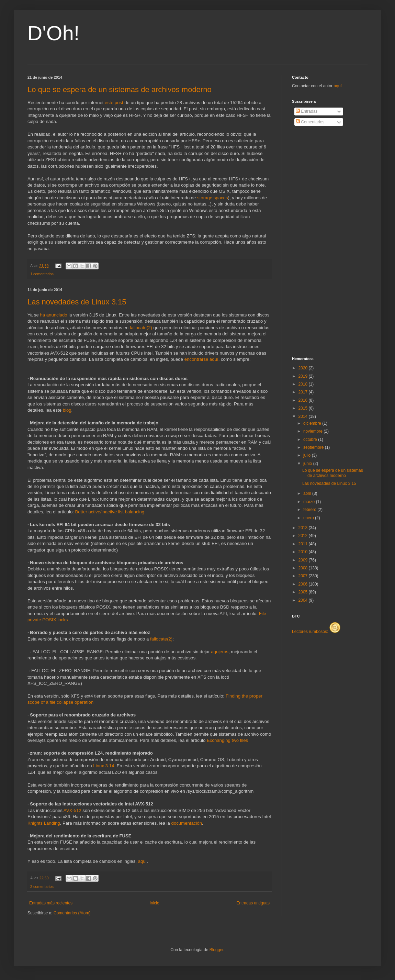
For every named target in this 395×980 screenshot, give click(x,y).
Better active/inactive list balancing (110, 512)
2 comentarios (42, 887)
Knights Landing (44, 823)
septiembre (314, 447)
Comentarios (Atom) (72, 913)
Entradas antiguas (253, 903)
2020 (304, 368)
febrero (310, 510)
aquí (143, 861)
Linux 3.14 (104, 766)
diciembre (313, 423)
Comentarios (310, 122)
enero (309, 518)
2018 (304, 384)
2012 (304, 536)
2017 (304, 392)
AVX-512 (72, 810)
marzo (310, 502)
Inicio (155, 903)
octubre (311, 439)
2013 (304, 528)
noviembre (313, 431)
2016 (304, 400)
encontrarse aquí (201, 359)
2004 (304, 600)
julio (308, 455)
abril (308, 493)
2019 (304, 376)
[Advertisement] (319, 242)
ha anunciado (53, 315)
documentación (187, 823)
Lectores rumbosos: (316, 632)
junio (308, 464)
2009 (304, 560)
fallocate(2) (141, 328)
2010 (304, 552)
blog (67, 410)
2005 (304, 592)
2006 (304, 584)
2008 (304, 568)
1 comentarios (42, 274)
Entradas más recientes (51, 903)
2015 (304, 408)
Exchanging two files (227, 740)
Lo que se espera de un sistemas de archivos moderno (120, 90)
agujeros (220, 652)
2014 (304, 416)
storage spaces (212, 198)
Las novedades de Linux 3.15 (77, 302)
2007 (304, 576)
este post (114, 103)
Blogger (217, 950)
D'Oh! (54, 33)
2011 (304, 544)
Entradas (307, 111)
